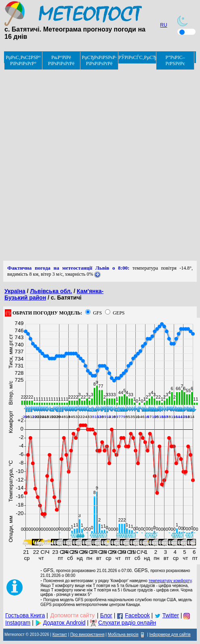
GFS (97, 313)
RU (163, 25)
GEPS (119, 313)
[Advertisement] (98, 162)
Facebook (137, 615)
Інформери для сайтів (170, 634)
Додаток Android (64, 623)
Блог (106, 615)
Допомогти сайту (73, 615)
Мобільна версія (123, 634)
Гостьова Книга (25, 615)
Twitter (171, 615)
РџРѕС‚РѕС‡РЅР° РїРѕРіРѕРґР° (23, 60)
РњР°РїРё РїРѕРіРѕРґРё (61, 60)
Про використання (87, 634)
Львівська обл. (51, 291)
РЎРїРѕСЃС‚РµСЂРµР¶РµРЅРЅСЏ (137, 57)
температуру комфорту (170, 581)
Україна (15, 291)
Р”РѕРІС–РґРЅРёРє (175, 60)
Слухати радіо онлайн (127, 623)
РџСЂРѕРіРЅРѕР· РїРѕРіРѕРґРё (99, 60)
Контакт (60, 634)
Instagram (18, 623)
